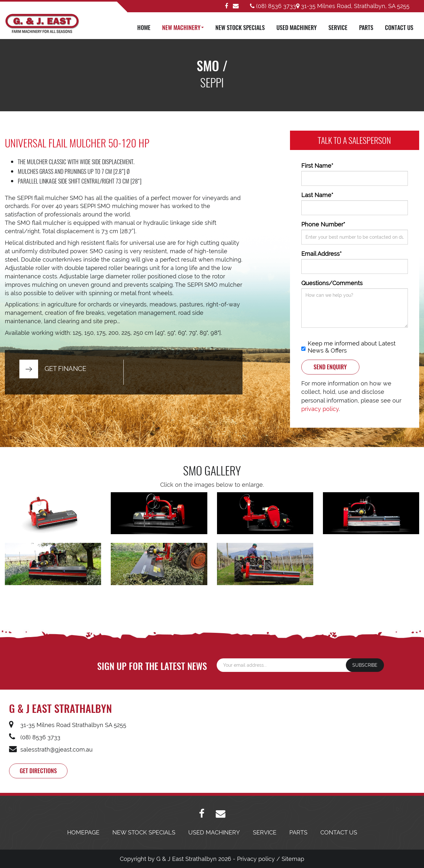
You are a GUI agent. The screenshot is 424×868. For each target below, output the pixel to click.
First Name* (317, 166)
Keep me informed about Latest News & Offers (348, 347)
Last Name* (317, 195)
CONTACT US (399, 27)
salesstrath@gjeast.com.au (51, 749)
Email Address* (321, 254)
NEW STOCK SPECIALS (240, 27)
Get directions (38, 771)
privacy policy (320, 409)
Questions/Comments (332, 283)
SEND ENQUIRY (330, 367)
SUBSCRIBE (365, 665)
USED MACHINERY (297, 27)
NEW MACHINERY (183, 27)
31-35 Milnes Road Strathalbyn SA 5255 (68, 725)
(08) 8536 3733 (273, 6)
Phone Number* (323, 224)
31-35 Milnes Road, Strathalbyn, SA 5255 (353, 6)
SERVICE (338, 27)
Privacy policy (256, 859)
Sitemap (293, 859)
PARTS (366, 27)
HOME (144, 27)
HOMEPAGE (83, 832)
